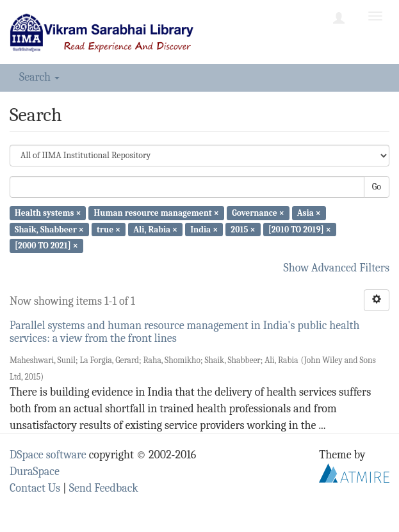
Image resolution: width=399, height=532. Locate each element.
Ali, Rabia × (155, 229)
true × (109, 229)
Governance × (258, 213)
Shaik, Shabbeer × (49, 229)
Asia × (309, 213)
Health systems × (48, 213)
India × (204, 229)
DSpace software (48, 455)
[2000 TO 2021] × (46, 246)
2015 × (243, 229)
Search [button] (39, 77)
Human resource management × (157, 213)
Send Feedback (104, 488)
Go (377, 187)
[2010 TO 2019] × (300, 229)
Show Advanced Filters (337, 268)
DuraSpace (35, 472)
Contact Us (35, 488)
